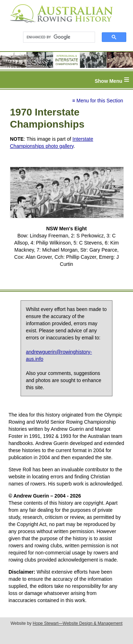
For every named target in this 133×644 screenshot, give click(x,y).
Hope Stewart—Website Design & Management (77, 623)
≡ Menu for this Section (98, 101)
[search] (56, 37)
